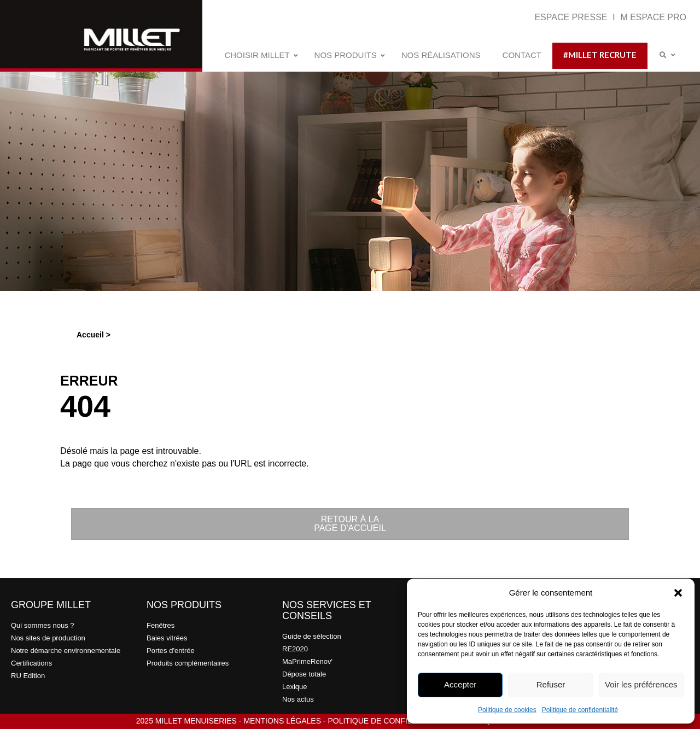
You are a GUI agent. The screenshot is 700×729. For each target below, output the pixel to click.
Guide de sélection (312, 636)
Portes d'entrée (171, 651)
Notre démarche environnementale (66, 651)
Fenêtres (161, 625)
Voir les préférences (641, 684)
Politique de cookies (507, 710)
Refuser (551, 684)
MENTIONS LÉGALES (282, 721)
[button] (678, 593)
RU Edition (28, 676)
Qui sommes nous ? (43, 625)
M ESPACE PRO (653, 17)
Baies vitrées (167, 638)
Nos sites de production (48, 638)
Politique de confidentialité (580, 710)
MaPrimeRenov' (307, 661)
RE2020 (295, 649)
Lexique (295, 687)
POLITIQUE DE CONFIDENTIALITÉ (389, 721)
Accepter (460, 684)
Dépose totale (304, 674)
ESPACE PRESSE (572, 17)
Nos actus (298, 699)
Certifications (31, 663)
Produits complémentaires (188, 663)
